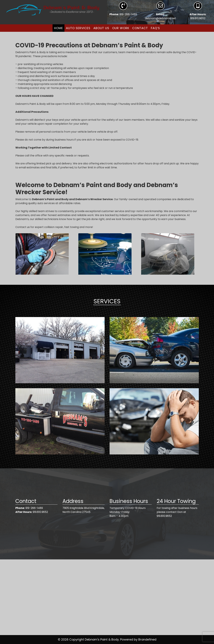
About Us (101, 28)
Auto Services (78, 28)
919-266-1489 (128, 14)
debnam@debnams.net (160, 18)
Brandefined (147, 639)
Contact (140, 28)
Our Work (121, 28)
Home (58, 28)
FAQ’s (155, 28)
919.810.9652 (198, 18)
